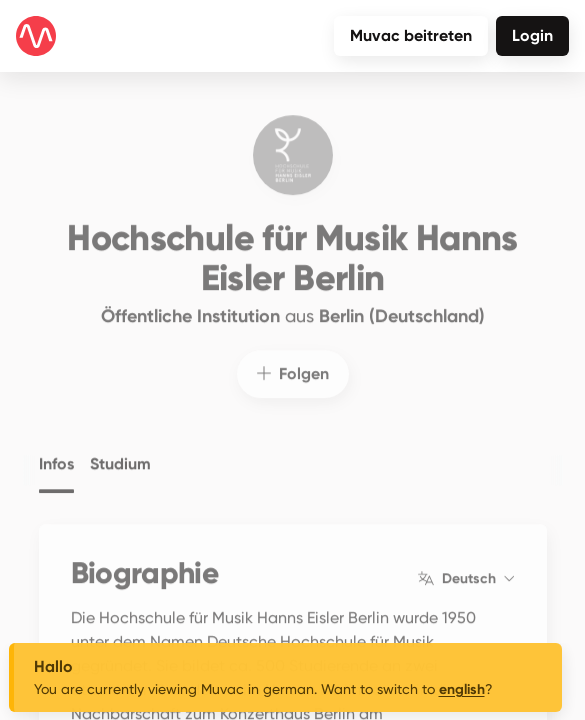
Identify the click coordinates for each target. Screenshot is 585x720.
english (462, 689)
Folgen (293, 360)
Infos (56, 450)
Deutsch (466, 566)
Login (532, 35)
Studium (120, 450)
